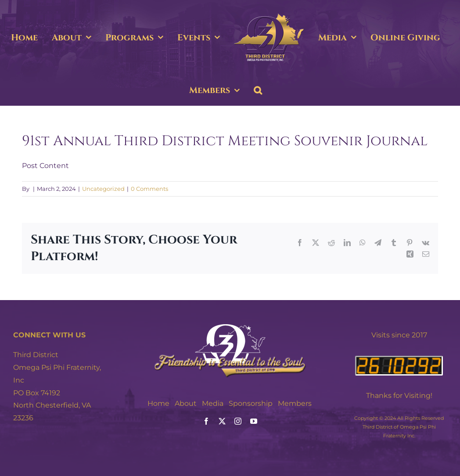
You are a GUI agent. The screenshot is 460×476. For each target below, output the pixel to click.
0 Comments (149, 189)
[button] (258, 90)
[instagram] (238, 421)
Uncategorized (103, 189)
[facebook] (206, 421)
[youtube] (254, 421)
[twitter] (222, 421)
